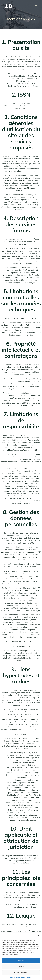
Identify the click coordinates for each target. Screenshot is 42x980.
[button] (39, 936)
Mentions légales (15, 977)
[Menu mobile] (36, 6)
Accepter (21, 960)
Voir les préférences (21, 973)
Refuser (21, 967)
